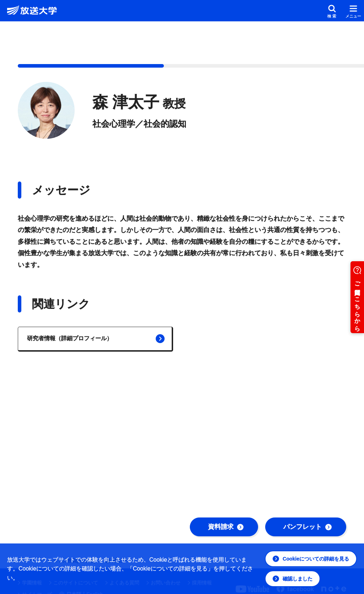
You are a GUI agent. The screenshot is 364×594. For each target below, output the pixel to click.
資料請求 (226, 527)
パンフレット (307, 527)
